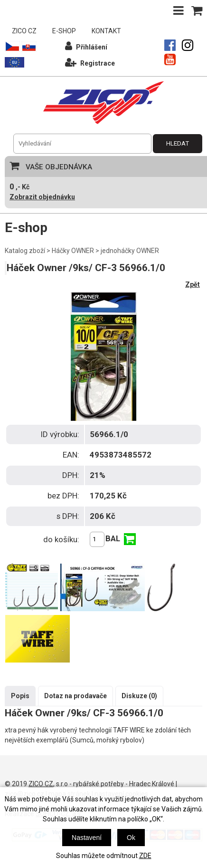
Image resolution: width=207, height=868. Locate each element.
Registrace (90, 62)
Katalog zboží (25, 251)
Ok (131, 838)
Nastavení (87, 838)
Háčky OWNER (73, 251)
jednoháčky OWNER (130, 251)
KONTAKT (106, 31)
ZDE (145, 856)
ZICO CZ (24, 31)
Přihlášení (86, 46)
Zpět (193, 284)
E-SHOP (64, 31)
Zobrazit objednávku (42, 197)
